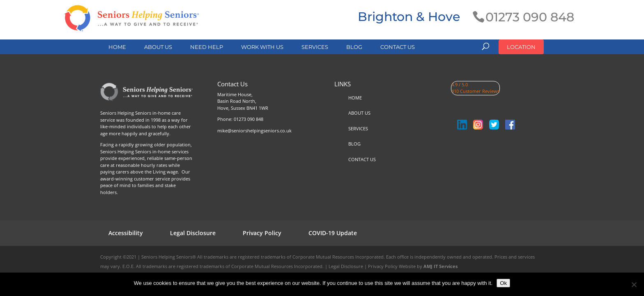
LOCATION (521, 47)
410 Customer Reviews (475, 91)
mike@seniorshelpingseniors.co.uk (254, 131)
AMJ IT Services (440, 266)
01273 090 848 (248, 119)
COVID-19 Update (333, 233)
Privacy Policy (262, 233)
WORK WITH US (262, 47)
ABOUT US (158, 47)
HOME (117, 47)
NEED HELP (207, 47)
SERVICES (315, 47)
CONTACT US (398, 47)
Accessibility (126, 233)
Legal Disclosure (193, 233)
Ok (503, 283)
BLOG (354, 47)
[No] (634, 284)
